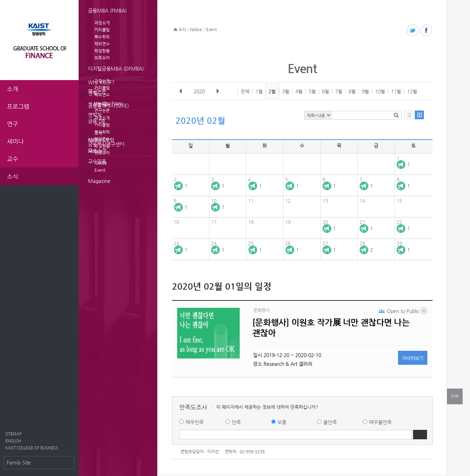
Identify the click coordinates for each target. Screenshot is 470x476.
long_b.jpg (424, 312)
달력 (419, 115)
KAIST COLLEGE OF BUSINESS (32, 448)
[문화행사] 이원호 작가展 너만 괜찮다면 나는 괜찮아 (331, 328)
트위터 (413, 31)
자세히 (413, 358)
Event (100, 170)
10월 (380, 91)
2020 (200, 91)
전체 (245, 91)
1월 (259, 91)
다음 (218, 91)
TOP (455, 396)
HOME (175, 30)
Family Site (19, 462)
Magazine (99, 181)
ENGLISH (13, 441)
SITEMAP (13, 434)
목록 (409, 115)
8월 (352, 91)
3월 (286, 91)
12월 (412, 91)
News (94, 140)
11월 (396, 91)
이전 (181, 91)
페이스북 (426, 31)
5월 (312, 91)
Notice (95, 151)
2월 (272, 91)
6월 (326, 91)
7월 (339, 91)
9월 (365, 91)
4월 (299, 91)
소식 (182, 29)
